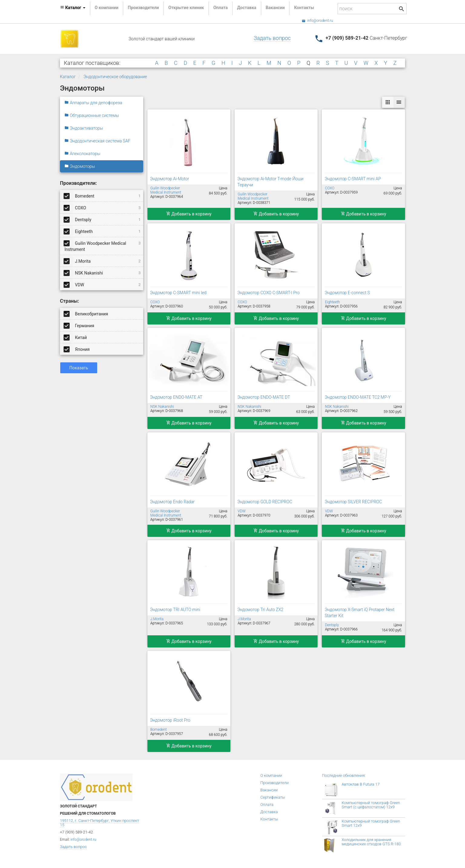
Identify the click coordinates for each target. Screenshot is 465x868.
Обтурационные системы (92, 115)
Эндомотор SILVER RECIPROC (353, 502)
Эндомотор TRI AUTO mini (175, 610)
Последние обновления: (344, 775)
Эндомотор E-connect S (347, 293)
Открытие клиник (186, 8)
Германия (79, 325)
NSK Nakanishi (103, 273)
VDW (103, 284)
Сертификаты (273, 797)
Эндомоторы (80, 166)
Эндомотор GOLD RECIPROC (265, 502)
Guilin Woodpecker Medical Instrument (103, 245)
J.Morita (103, 261)
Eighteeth (103, 231)
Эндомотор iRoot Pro (170, 720)
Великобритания (86, 314)
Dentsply (103, 219)
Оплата (221, 8)
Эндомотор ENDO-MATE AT (176, 397)
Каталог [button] (73, 8)
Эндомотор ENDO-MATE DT (264, 397)
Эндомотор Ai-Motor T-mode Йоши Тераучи (270, 182)
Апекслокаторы (82, 154)
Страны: (69, 301)
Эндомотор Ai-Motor (170, 179)
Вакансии (275, 8)
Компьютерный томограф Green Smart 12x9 (371, 823)
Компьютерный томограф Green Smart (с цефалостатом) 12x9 (371, 805)
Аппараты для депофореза (93, 103)
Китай (76, 337)
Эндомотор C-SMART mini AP (353, 179)
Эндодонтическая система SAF (97, 141)
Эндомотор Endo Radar (172, 502)
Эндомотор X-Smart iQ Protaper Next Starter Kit (359, 613)
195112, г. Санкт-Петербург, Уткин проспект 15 (99, 823)
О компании (107, 8)
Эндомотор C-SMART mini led (178, 293)
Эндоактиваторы (84, 128)
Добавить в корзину (189, 214)
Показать (79, 368)
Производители (143, 8)
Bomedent (103, 196)
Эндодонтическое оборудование (115, 77)
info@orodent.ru (317, 21)
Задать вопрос (272, 38)
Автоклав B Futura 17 (361, 784)
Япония (77, 349)
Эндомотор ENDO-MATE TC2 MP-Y (358, 397)
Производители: (78, 183)
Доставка (247, 8)
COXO (103, 208)
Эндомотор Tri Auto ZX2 (260, 610)
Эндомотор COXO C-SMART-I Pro (269, 293)
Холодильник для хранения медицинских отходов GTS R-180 (371, 842)
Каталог (68, 77)
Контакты (304, 8)
